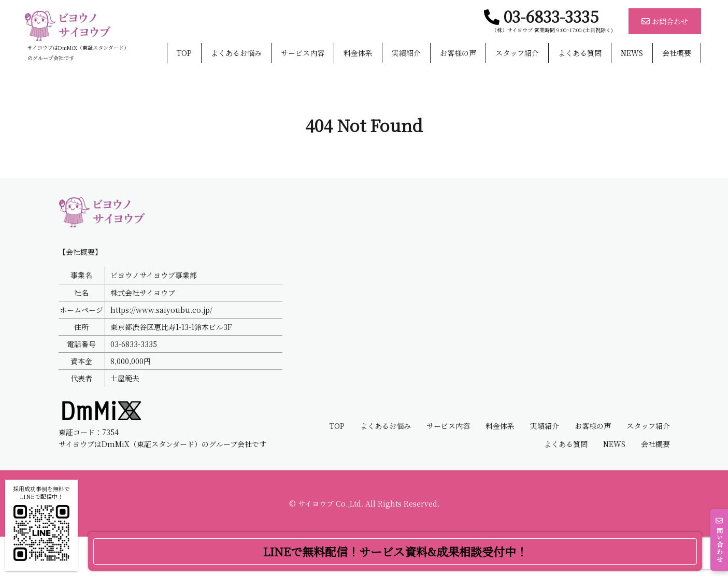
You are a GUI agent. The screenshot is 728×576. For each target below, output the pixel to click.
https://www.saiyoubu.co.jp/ (161, 349)
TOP (184, 53)
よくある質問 (580, 53)
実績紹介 (406, 53)
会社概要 (677, 53)
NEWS (632, 53)
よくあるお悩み (236, 53)
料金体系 (358, 53)
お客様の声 (458, 53)
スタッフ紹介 (517, 53)
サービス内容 (303, 53)
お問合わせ (665, 21)
